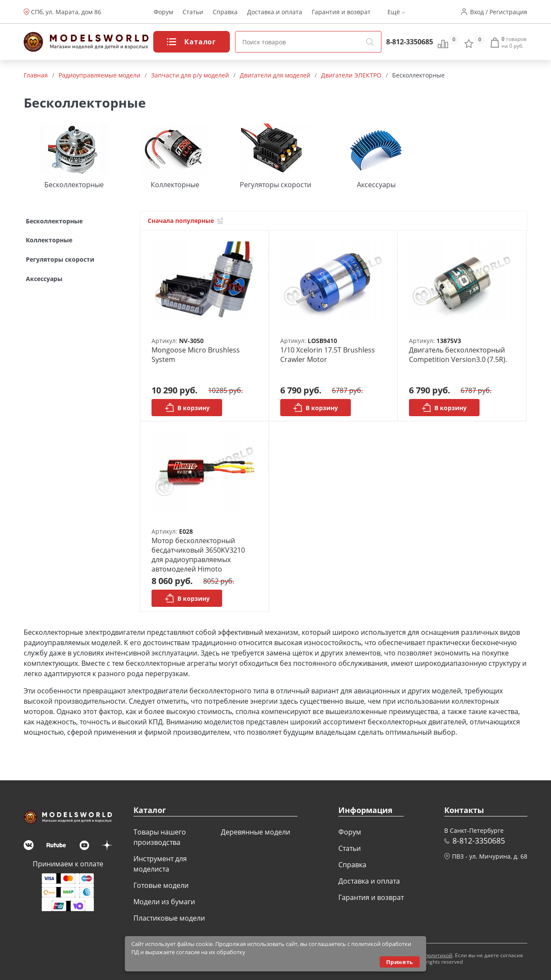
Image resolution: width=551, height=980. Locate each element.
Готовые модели (161, 885)
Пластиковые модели (169, 918)
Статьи (193, 12)
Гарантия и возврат (341, 12)
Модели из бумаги (164, 902)
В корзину (187, 408)
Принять (400, 962)
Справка (225, 12)
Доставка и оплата (275, 12)
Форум (163, 12)
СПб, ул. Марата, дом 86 (66, 12)
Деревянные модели (255, 832)
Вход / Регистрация (499, 12)
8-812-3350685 (410, 42)
